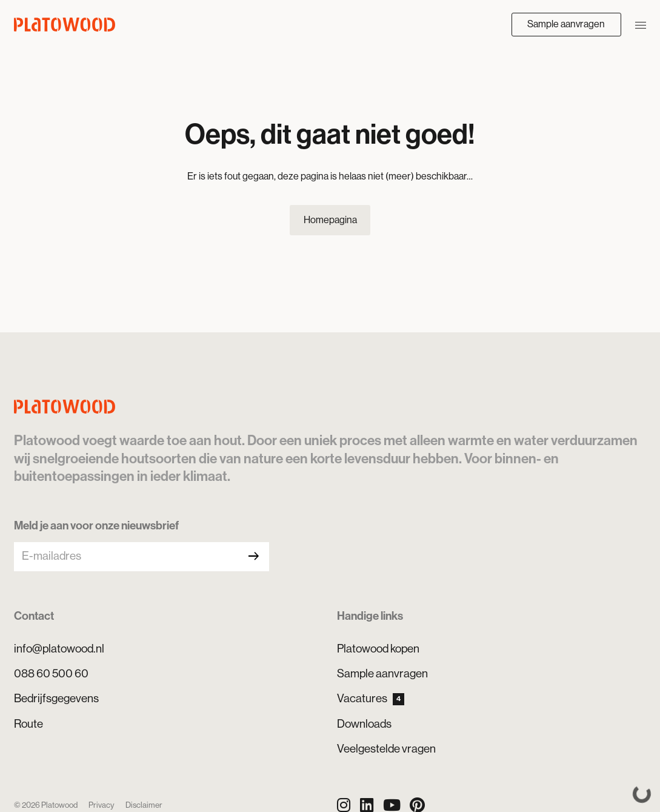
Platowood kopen (378, 649)
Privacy (102, 805)
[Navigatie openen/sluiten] (641, 24)
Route (28, 724)
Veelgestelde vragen (386, 749)
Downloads (364, 724)
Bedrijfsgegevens (56, 698)
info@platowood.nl (59, 649)
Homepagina (330, 220)
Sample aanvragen (566, 24)
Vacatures (371, 699)
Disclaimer (144, 805)
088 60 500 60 (51, 673)
